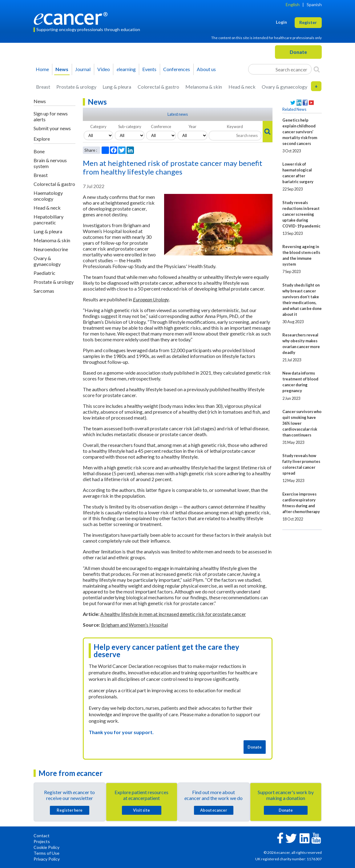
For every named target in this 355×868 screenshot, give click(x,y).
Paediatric (44, 273)
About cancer (214, 810)
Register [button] (308, 22)
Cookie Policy (46, 847)
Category (98, 127)
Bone (39, 151)
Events (149, 69)
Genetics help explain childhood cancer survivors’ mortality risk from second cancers (300, 132)
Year (192, 127)
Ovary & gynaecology (284, 87)
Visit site (141, 810)
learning (126, 69)
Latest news (178, 114)
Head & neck (242, 87)
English (293, 4)
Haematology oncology (48, 196)
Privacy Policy (47, 859)
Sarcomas (44, 291)
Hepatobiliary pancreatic (48, 219)
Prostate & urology (76, 87)
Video (104, 69)
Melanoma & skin (204, 87)
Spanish (314, 4)
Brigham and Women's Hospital (134, 625)
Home (42, 69)
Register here (70, 810)
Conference (161, 127)
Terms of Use (46, 853)
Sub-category (130, 127)
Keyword (235, 127)
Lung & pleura (117, 87)
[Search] (317, 69)
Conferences (177, 69)
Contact (42, 836)
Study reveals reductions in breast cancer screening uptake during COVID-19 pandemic (301, 214)
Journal (83, 69)
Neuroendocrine (51, 249)
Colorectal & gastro (158, 87)
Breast (43, 87)
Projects (42, 841)
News (62, 69)
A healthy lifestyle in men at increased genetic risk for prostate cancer (173, 614)
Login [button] (281, 22)
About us (206, 69)
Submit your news (52, 128)
